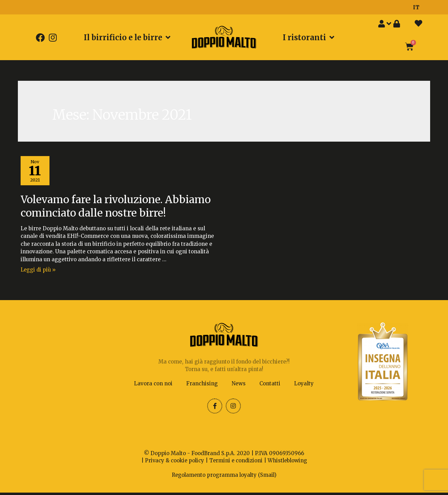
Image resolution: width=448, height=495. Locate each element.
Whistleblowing (288, 464)
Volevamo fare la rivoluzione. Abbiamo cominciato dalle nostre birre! (116, 207)
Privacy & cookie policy (173, 464)
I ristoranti (309, 37)
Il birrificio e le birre (127, 37)
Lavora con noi (153, 386)
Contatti (270, 386)
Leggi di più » (39, 270)
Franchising (202, 386)
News (239, 386)
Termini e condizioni (236, 464)
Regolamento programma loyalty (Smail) (224, 478)
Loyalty (304, 386)
